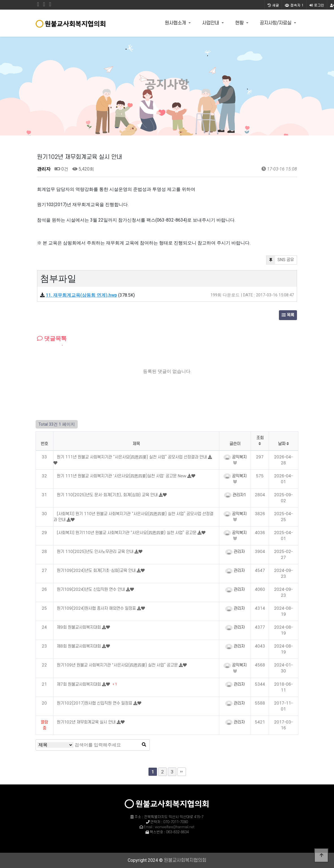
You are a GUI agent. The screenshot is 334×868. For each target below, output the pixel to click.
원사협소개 (176, 23)
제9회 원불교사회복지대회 (79, 627)
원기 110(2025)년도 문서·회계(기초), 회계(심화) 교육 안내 (108, 495)
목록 (288, 315)
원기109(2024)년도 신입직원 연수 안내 (91, 590)
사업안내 (211, 23)
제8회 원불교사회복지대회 (79, 646)
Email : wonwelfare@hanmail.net (169, 827)
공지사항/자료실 (276, 23)
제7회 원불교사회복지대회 (79, 684)
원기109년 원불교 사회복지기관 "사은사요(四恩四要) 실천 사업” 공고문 (118, 665)
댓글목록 (52, 338)
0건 (61, 169)
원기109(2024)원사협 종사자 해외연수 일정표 (97, 608)
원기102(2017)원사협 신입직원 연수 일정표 (95, 703)
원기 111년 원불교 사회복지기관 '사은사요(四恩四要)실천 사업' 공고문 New (122, 476)
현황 (240, 23)
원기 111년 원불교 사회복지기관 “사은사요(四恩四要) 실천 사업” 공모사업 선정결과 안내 (132, 457)
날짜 (284, 444)
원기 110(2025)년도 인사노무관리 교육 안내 (96, 552)
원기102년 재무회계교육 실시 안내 (87, 722)
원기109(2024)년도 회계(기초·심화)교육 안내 (97, 571)
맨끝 (182, 772)
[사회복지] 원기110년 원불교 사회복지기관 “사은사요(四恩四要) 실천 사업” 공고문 (127, 533)
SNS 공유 (280, 260)
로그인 (317, 5)
